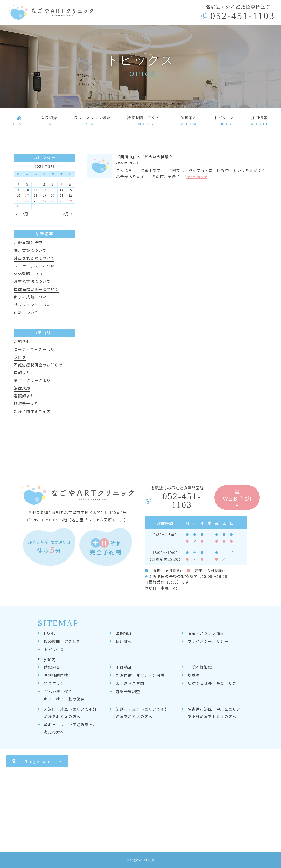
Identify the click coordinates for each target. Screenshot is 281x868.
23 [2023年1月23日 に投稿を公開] (18, 201)
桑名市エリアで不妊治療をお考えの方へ (70, 728)
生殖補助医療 (56, 675)
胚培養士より (26, 404)
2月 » (68, 214)
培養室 (194, 675)
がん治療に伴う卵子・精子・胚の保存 (64, 695)
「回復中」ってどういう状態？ (144, 157)
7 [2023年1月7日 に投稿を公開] (62, 185)
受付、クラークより (32, 380)
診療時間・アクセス (62, 641)
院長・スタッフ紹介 (206, 633)
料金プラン (54, 683)
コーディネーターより (34, 349)
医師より (22, 373)
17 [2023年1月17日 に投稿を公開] (27, 195)
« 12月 (22, 214)
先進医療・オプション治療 (140, 675)
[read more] (197, 177)
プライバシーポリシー (208, 641)
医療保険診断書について (36, 289)
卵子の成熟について (32, 297)
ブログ (20, 357)
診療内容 (52, 667)
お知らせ (22, 341)
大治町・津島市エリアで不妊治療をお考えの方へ (70, 713)
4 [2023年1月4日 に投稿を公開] (36, 185)
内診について (26, 312)
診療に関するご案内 (32, 411)
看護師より (24, 396)
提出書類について (30, 250)
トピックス (54, 649)
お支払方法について (32, 281)
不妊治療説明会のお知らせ (38, 365)
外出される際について (34, 258)
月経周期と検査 (28, 242)
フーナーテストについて (36, 266)
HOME (50, 633)
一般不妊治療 (200, 667)
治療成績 (22, 388)
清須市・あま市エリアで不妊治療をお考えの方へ (142, 713)
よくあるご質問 (130, 683)
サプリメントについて (34, 305)
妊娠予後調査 (128, 691)
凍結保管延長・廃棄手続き (212, 683)
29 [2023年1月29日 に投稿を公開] (70, 201)
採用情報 (124, 641)
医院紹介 (124, 633)
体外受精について (30, 274)
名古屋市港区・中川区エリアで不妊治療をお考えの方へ (214, 713)
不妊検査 (124, 667)
